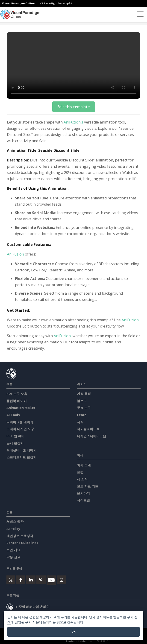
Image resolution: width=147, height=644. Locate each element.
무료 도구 (84, 408)
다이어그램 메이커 (20, 422)
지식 (80, 422)
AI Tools (13, 415)
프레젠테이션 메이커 (21, 450)
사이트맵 (83, 500)
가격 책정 (84, 394)
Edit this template (74, 107)
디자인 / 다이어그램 (91, 436)
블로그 (82, 401)
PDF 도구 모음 (17, 394)
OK (73, 632)
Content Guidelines (22, 543)
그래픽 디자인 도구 (20, 429)
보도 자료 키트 (88, 486)
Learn (82, 415)
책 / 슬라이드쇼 (88, 429)
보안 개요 (13, 550)
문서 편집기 (15, 443)
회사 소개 (84, 465)
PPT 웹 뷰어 (15, 436)
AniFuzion (15, 254)
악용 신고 (13, 557)
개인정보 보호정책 (20, 536)
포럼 (80, 472)
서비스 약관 (15, 522)
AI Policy (13, 529)
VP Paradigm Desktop (56, 3)
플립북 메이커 (17, 401)
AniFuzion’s (73, 122)
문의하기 (83, 493)
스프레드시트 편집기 (21, 457)
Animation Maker (21, 408)
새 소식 (82, 479)
